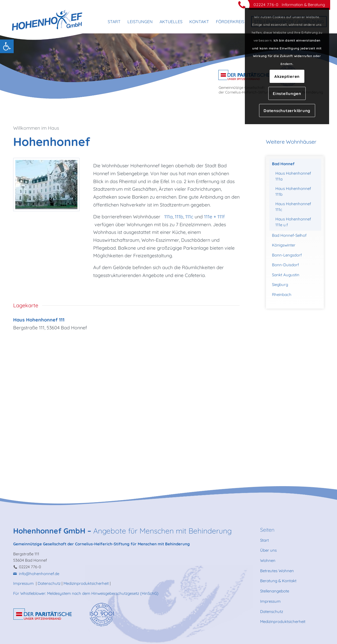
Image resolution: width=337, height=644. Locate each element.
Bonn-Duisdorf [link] (285, 265)
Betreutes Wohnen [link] (277, 571)
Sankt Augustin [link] (286, 275)
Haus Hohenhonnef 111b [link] (293, 192)
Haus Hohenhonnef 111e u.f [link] (293, 222)
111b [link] (179, 217)
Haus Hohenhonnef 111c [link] (293, 207)
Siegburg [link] (280, 285)
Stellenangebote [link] (275, 591)
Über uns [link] (268, 550)
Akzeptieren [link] (287, 76)
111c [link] (189, 217)
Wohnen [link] (268, 560)
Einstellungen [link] (287, 94)
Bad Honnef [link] (283, 164)
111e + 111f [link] (215, 217)
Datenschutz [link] (49, 583)
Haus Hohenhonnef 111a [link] (293, 176)
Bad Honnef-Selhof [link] (289, 235)
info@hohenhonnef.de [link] (39, 574)
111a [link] (168, 217)
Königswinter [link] (284, 245)
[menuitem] (114, 22)
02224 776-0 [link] (266, 5)
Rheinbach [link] (282, 295)
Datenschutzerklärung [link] (287, 111)
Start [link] (264, 540)
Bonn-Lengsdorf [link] (287, 255)
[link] (7, 46)
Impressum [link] (24, 583)
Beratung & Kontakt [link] (278, 581)
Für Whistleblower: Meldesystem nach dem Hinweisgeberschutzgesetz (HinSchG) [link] (86, 593)
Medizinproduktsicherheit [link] (86, 583)
